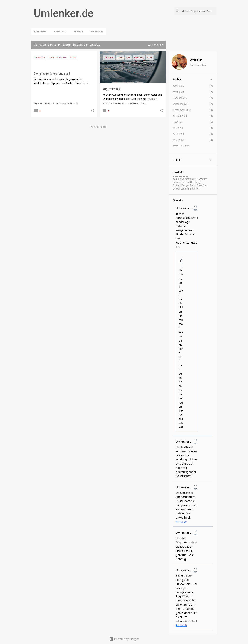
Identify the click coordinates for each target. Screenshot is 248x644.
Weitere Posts (99, 127)
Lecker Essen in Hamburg (187, 182)
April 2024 (178, 134)
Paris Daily (60, 32)
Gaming (79, 32)
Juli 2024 (178, 122)
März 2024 (179, 140)
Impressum (97, 32)
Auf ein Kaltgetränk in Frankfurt (190, 185)
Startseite (40, 32)
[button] (92, 111)
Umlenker (196, 60)
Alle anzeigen (156, 45)
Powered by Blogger (124, 639)
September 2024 (182, 110)
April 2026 (178, 86)
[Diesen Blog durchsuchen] (199, 11)
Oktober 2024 (180, 104)
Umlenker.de (64, 13)
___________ (181, 176)
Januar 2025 (180, 98)
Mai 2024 (178, 128)
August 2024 (180, 116)
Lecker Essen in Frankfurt (187, 189)
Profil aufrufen (198, 65)
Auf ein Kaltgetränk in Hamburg (190, 179)
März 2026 (179, 92)
